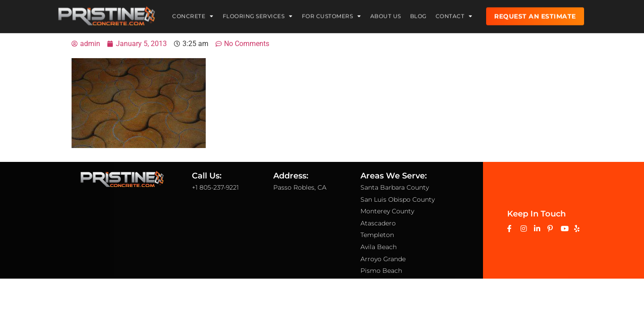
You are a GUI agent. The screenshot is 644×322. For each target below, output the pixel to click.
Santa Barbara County (395, 187)
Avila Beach (379, 247)
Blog (418, 15)
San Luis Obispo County (398, 199)
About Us (386, 15)
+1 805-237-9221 (215, 187)
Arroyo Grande (383, 259)
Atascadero (378, 223)
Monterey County (387, 211)
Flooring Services (258, 15)
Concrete (193, 15)
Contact (454, 15)
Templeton (377, 235)
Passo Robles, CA (300, 187)
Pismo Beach (381, 271)
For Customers (332, 15)
